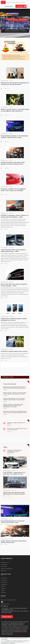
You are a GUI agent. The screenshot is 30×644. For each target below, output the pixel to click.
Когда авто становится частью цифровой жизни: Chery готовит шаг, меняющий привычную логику (15, 412)
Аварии (3, 590)
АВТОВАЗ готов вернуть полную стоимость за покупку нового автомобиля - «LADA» (15, 216)
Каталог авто (4, 567)
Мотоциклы (4, 571)
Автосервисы (4, 584)
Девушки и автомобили (6, 569)
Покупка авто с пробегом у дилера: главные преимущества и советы (14, 319)
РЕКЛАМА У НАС (5, 562)
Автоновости (4, 578)
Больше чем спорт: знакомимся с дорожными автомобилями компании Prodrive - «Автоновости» (16, 30)
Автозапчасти (4, 582)
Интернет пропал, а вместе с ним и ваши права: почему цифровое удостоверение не (15, 110)
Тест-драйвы (4, 564)
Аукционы (3, 592)
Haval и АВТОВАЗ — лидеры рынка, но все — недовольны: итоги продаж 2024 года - (15, 473)
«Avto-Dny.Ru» (16, 634)
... (1, 637)
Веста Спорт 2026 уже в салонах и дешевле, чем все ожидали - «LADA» (14, 285)
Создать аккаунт (9, 6)
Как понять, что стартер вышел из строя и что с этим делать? (17, 429)
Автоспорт (3, 588)
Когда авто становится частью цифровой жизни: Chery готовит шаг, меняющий (13, 190)
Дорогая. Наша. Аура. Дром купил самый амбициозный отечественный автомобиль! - (14, 493)
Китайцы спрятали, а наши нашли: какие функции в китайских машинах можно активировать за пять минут (13, 406)
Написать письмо (7, 617)
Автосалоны (4, 580)
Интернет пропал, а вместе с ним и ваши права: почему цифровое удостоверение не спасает (15, 393)
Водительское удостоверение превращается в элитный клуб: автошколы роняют (15, 84)
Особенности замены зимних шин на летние (14, 351)
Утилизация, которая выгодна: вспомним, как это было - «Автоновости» (15, 451)
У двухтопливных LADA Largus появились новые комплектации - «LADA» (13, 251)
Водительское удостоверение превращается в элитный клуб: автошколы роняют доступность (14, 387)
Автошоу (3, 586)
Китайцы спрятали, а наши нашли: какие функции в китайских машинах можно (13, 163)
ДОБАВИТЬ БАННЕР (12, 19)
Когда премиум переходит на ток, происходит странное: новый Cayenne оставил (14, 137)
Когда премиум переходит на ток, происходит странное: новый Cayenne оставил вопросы (14, 399)
